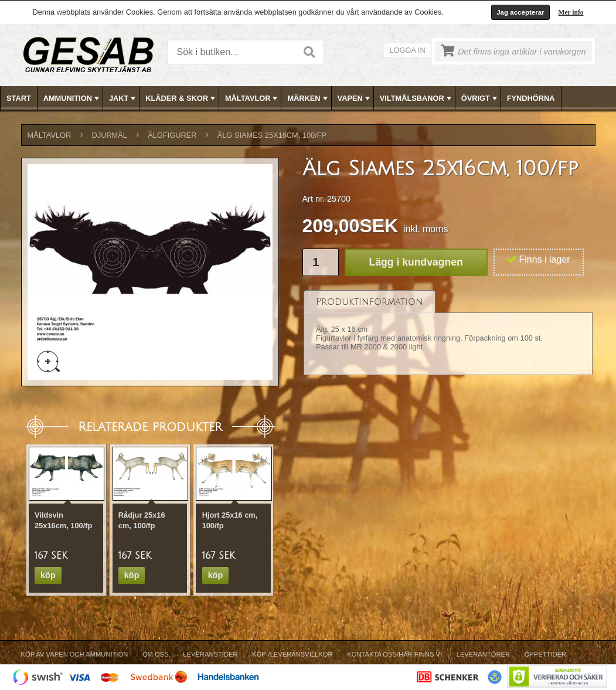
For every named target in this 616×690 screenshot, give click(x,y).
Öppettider (545, 654)
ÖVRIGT (480, 98)
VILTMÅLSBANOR (417, 98)
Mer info (571, 12)
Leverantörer (483, 654)
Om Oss (156, 654)
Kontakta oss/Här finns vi (394, 654)
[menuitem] (19, 98)
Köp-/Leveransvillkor (292, 654)
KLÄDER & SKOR (181, 98)
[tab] (370, 302)
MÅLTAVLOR (252, 98)
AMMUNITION (72, 98)
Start (19, 98)
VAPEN (355, 98)
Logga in (408, 50)
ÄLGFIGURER (172, 135)
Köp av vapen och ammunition (75, 654)
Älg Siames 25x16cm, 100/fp (272, 135)
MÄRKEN (308, 98)
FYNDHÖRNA (531, 98)
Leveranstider (210, 654)
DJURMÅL (110, 135)
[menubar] (308, 98)
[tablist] (448, 333)
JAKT (123, 98)
